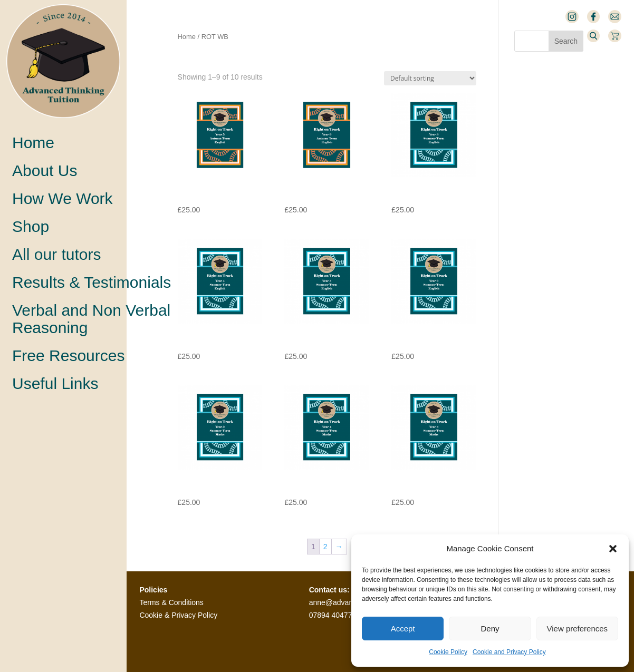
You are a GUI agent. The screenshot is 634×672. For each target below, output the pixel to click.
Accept (403, 629)
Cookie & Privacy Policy (178, 615)
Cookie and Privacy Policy (509, 652)
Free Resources (68, 356)
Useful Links (55, 383)
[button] (613, 549)
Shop (31, 226)
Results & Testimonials (92, 282)
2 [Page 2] (325, 547)
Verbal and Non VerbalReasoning (91, 319)
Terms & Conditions (171, 602)
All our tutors (56, 254)
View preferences (578, 629)
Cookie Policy (448, 652)
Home (33, 143)
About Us (45, 171)
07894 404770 (333, 615)
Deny (490, 629)
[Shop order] (430, 78)
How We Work (63, 198)
